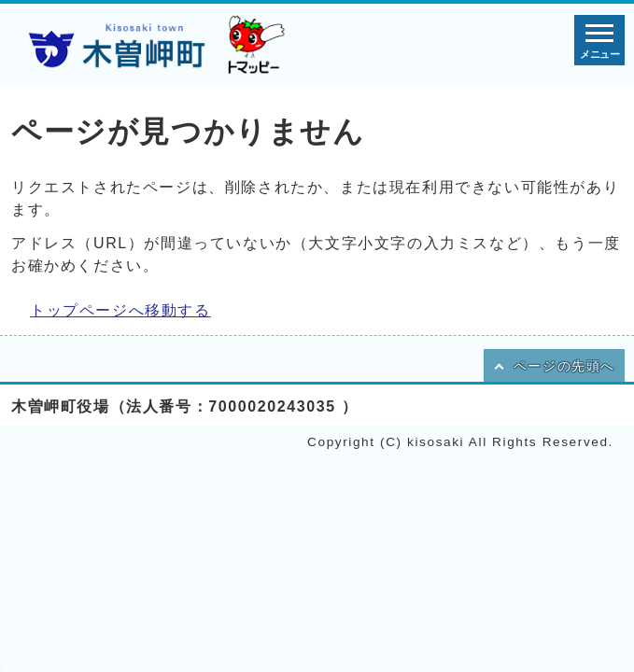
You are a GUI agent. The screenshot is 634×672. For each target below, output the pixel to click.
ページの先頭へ (564, 366)
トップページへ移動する (120, 310)
